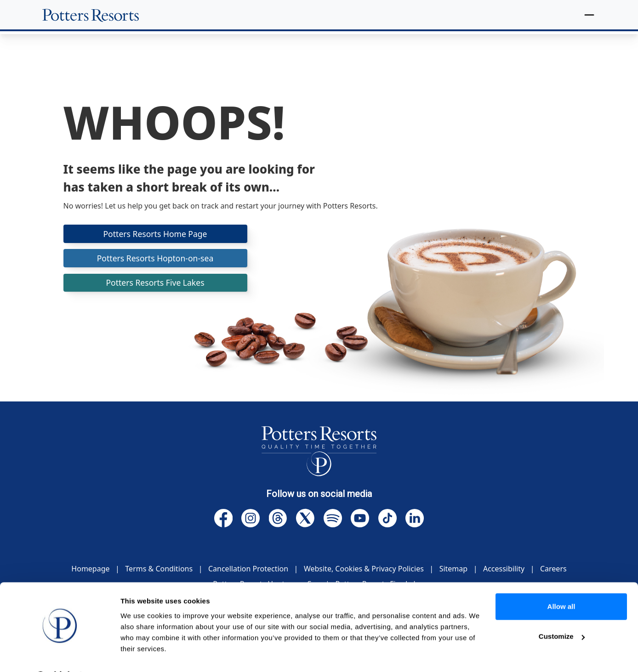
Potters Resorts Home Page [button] (155, 234)
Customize (562, 612)
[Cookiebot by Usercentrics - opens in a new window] (60, 654)
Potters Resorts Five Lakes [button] (155, 284)
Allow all (561, 582)
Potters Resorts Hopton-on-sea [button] (155, 259)
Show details (142, 654)
